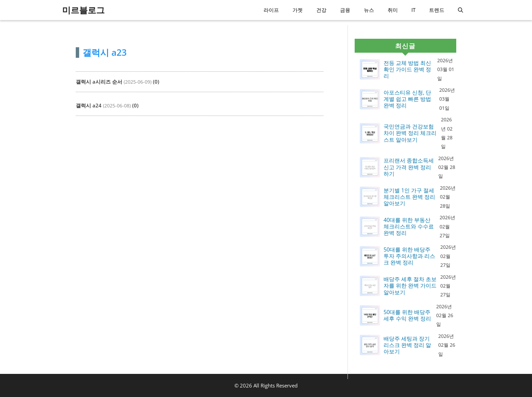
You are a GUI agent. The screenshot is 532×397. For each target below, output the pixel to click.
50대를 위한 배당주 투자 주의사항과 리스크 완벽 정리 (409, 256)
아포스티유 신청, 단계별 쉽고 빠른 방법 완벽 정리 (407, 99)
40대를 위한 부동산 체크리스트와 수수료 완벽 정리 (409, 227)
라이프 (271, 10)
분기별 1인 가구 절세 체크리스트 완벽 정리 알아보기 (409, 197)
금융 (345, 10)
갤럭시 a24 (89, 105)
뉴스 (369, 10)
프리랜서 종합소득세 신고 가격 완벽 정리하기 (409, 167)
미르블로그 (83, 10)
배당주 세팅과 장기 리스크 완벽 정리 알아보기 (407, 345)
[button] (460, 10)
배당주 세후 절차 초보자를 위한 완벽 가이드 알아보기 (410, 286)
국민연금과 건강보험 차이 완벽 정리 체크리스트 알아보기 (410, 133)
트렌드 (437, 10)
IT (413, 10)
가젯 (298, 10)
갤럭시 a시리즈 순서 (99, 82)
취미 (393, 10)
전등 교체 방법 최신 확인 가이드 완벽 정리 (407, 70)
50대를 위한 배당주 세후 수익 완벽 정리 (407, 315)
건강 (321, 10)
